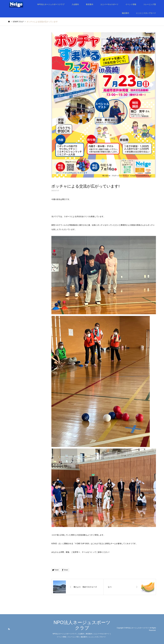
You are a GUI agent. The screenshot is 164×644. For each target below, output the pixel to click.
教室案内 (90, 4)
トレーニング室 (150, 4)
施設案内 (125, 13)
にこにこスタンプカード (146, 13)
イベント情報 (131, 4)
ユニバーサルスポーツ (109, 4)
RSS (9, 629)
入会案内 (75, 4)
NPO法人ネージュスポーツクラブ (51, 4)
